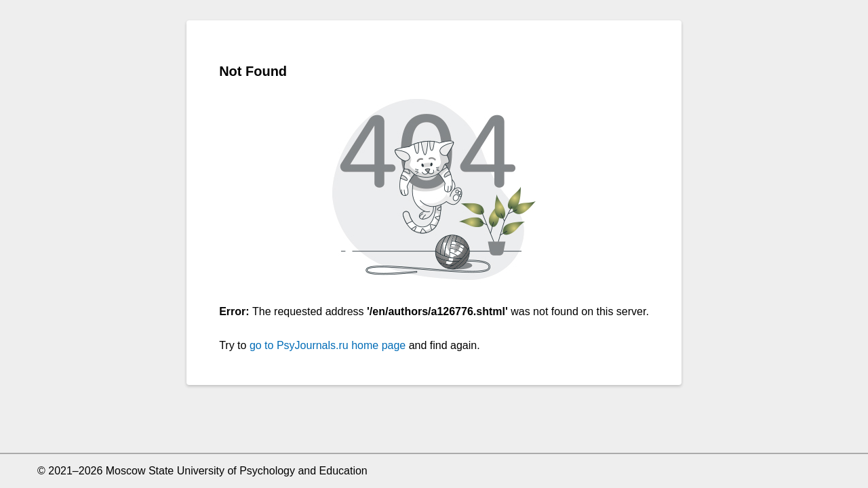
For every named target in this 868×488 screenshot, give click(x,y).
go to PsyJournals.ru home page (328, 345)
